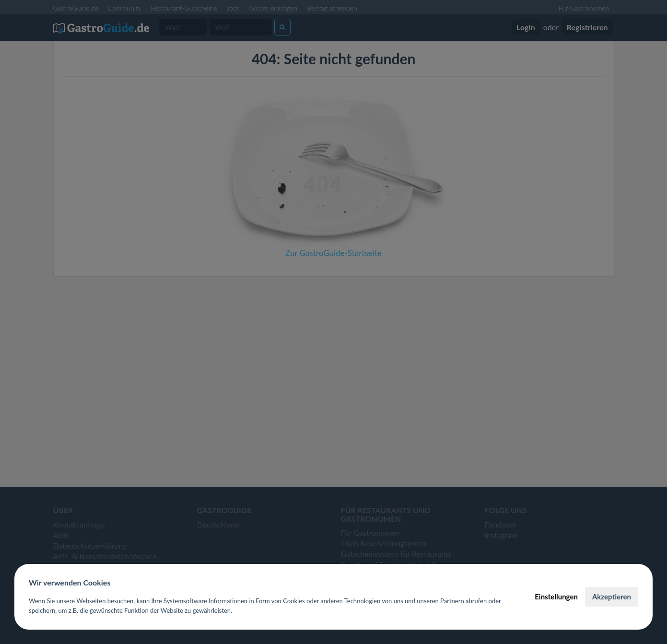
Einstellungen (556, 597)
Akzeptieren (612, 597)
